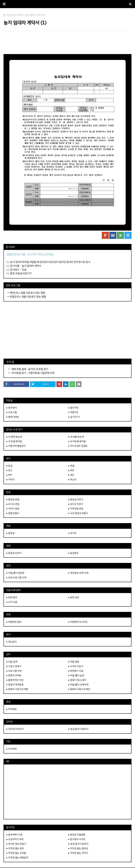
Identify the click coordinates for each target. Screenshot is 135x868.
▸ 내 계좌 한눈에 (14, 437)
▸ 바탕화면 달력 (14, 622)
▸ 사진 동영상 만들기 (78, 513)
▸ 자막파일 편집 (76, 509)
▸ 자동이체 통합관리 (16, 446)
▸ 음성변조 (73, 553)
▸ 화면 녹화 (74, 597)
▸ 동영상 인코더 (14, 553)
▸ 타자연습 (12, 709)
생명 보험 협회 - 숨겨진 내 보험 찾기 (30, 369)
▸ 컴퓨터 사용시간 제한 (17, 689)
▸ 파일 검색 (12, 662)
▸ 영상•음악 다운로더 (78, 729)
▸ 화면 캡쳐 (12, 597)
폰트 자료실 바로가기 (21, 273)
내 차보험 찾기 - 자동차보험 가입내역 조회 (33, 373)
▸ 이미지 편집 (13, 509)
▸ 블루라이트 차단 (15, 680)
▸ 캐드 (71, 475)
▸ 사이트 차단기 (76, 666)
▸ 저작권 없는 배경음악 (17, 858)
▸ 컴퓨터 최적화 (14, 675)
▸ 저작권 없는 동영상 (78, 848)
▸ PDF (71, 470)
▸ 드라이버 (12, 749)
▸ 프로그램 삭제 (14, 671)
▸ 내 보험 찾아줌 (14, 441)
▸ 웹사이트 (73, 408)
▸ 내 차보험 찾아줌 (77, 441)
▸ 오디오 (72, 533)
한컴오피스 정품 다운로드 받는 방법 (28, 297)
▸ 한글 (9, 466)
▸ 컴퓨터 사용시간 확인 (79, 689)
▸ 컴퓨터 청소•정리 (77, 680)
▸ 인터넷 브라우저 (15, 729)
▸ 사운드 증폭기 (14, 666)
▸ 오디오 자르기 (76, 504)
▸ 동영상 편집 (13, 499)
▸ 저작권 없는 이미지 (78, 853)
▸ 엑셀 (71, 466)
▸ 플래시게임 (13, 417)
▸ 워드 (9, 470)
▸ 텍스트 (72, 480)
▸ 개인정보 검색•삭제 (78, 573)
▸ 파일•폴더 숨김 (76, 675)
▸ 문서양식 (12, 408)
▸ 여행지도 (73, 412)
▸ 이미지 (11, 480)
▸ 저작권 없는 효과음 (16, 853)
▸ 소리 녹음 (12, 602)
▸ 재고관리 (12, 642)
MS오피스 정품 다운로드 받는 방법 (27, 293)
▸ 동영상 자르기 (76, 499)
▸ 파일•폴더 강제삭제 (78, 685)
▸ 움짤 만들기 (13, 513)
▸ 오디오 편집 (13, 504)
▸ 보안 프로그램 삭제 (16, 577)
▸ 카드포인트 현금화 (78, 446)
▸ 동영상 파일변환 (77, 835)
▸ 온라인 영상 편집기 (16, 844)
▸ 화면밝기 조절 (76, 671)
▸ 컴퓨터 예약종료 (15, 685)
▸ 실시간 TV (74, 417)
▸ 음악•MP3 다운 (15, 835)
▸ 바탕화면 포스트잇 (78, 622)
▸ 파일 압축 (74, 662)
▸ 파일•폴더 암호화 (15, 573)
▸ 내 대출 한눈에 (76, 437)
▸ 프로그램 (12, 412)
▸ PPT (9, 475)
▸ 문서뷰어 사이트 (77, 839)
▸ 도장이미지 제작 (15, 839)
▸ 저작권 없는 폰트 (15, 848)
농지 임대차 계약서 (32, 266)
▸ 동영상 (11, 533)
